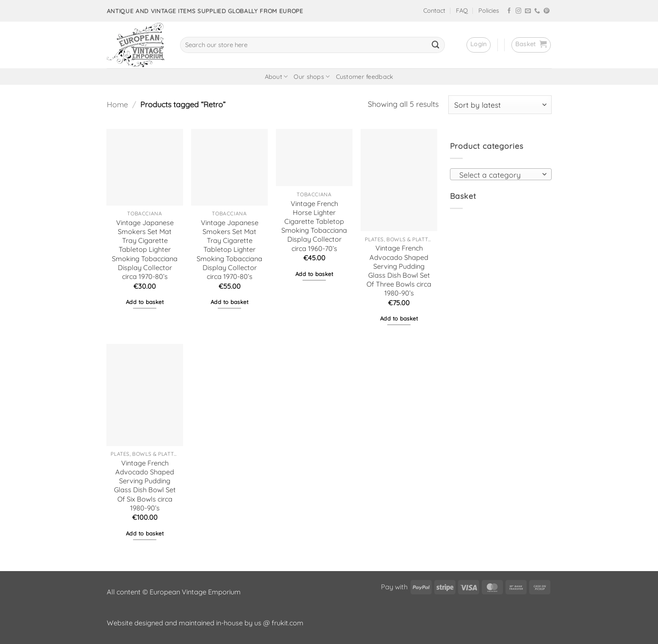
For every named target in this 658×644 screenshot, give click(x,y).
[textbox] (498, 175)
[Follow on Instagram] (519, 11)
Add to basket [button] (145, 302)
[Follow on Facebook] (509, 11)
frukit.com (287, 623)
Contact (434, 11)
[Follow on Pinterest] (547, 11)
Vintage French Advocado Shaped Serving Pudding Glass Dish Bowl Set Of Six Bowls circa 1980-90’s (145, 485)
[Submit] (436, 45)
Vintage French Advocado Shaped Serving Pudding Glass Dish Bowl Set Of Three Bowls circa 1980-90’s (399, 270)
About (276, 77)
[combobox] (501, 174)
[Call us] (537, 11)
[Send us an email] (528, 11)
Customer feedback (365, 77)
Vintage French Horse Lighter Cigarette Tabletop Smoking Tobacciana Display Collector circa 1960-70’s (314, 226)
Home (117, 105)
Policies (489, 11)
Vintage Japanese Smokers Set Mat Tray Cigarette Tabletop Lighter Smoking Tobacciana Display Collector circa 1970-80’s (145, 250)
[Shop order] (500, 105)
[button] (479, 45)
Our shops (312, 77)
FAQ (462, 11)
